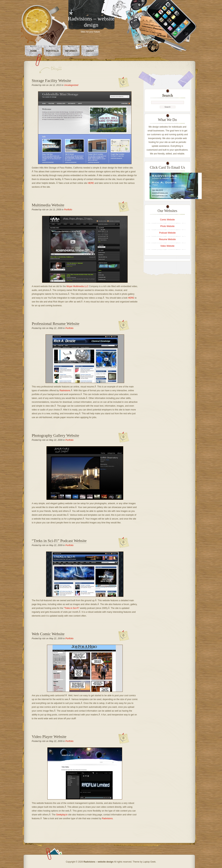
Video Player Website (49, 737)
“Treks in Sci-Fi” (72, 608)
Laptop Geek (149, 862)
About (90, 51)
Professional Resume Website (56, 324)
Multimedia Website (48, 205)
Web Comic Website (48, 634)
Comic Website (167, 220)
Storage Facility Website (51, 80)
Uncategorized (71, 85)
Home (34, 51)
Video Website (167, 246)
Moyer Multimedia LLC (78, 286)
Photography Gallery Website (55, 435)
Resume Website (167, 239)
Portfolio (52, 51)
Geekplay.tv (62, 815)
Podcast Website (168, 233)
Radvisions (65, 391)
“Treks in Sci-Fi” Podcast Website (59, 541)
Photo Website (168, 226)
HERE (91, 183)
